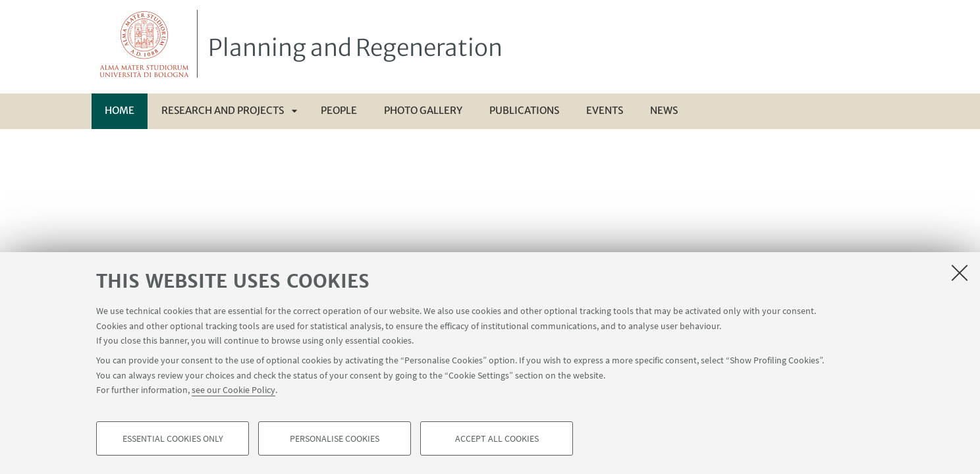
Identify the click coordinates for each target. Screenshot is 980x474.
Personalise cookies (335, 438)
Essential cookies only (173, 438)
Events (605, 110)
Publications (524, 110)
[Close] (960, 273)
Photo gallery (423, 110)
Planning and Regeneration (355, 48)
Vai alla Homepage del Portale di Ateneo (145, 44)
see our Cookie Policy (233, 390)
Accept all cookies (497, 438)
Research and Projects (223, 110)
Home (120, 110)
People (339, 110)
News (664, 110)
